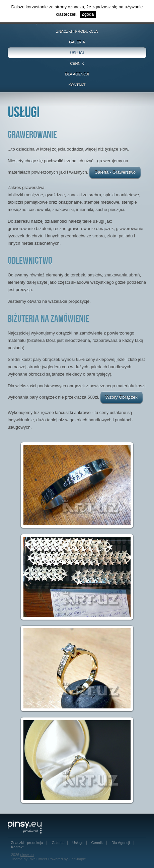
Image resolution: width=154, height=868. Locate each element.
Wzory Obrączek (122, 397)
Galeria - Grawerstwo (115, 172)
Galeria (77, 42)
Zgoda (88, 14)
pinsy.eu (27, 855)
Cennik (77, 63)
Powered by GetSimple (67, 859)
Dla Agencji (77, 74)
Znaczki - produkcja (77, 31)
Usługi (77, 53)
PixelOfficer (38, 859)
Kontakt (77, 85)
